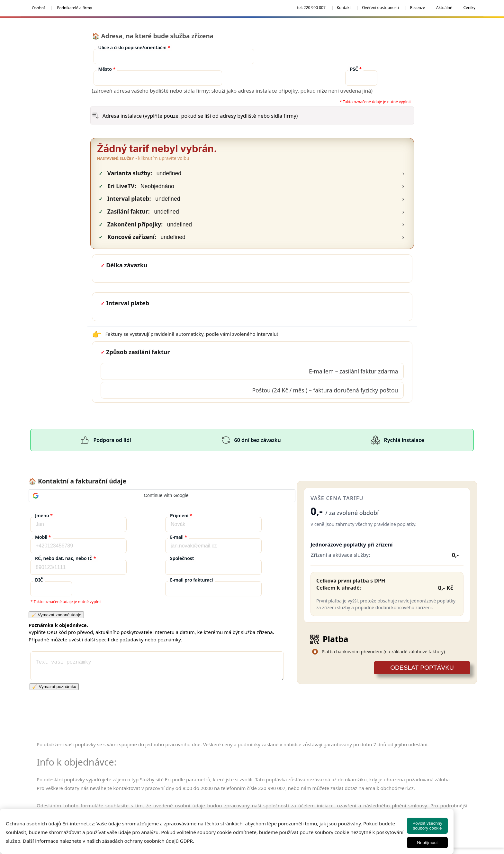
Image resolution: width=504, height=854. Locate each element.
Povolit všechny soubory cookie (427, 826)
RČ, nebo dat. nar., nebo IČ (66, 558)
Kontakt (344, 8)
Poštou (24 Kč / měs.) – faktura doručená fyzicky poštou (325, 390)
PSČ (356, 69)
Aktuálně (444, 8)
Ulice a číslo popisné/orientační (134, 47)
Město (107, 69)
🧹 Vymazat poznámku (54, 687)
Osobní (38, 8)
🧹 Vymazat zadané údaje (56, 615)
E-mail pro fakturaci (192, 580)
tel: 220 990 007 (311, 8)
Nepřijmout (427, 843)
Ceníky (469, 8)
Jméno (44, 515)
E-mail (179, 537)
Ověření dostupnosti (380, 8)
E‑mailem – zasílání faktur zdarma (354, 371)
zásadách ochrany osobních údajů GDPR (148, 841)
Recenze (418, 8)
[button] (162, 496)
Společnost (182, 558)
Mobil (43, 537)
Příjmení (181, 515)
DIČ (39, 580)
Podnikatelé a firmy (74, 8)
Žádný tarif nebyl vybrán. (157, 149)
